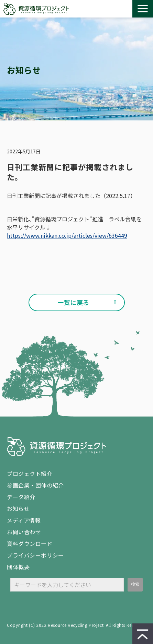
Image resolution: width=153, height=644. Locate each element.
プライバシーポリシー (35, 555)
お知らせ (18, 508)
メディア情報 (24, 520)
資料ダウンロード (111, 9)
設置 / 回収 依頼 (124, 9)
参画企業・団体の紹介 (35, 485)
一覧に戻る (73, 302)
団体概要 (18, 567)
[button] (143, 9)
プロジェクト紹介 (30, 473)
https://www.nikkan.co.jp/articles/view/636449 (67, 235)
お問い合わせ (98, 9)
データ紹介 (21, 497)
